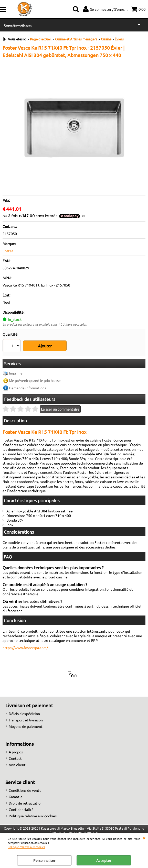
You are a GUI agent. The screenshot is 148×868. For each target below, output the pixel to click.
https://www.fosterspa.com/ (25, 642)
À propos (16, 746)
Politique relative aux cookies (26, 847)
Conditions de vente (25, 785)
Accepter (104, 860)
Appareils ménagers (18, 26)
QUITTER (144, 838)
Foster (8, 251)
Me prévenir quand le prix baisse (35, 375)
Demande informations (28, 383)
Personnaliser (44, 860)
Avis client (17, 759)
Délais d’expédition (24, 708)
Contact (15, 753)
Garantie (16, 791)
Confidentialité (21, 804)
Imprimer (16, 368)
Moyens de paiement (26, 721)
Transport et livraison (26, 715)
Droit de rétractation (26, 798)
